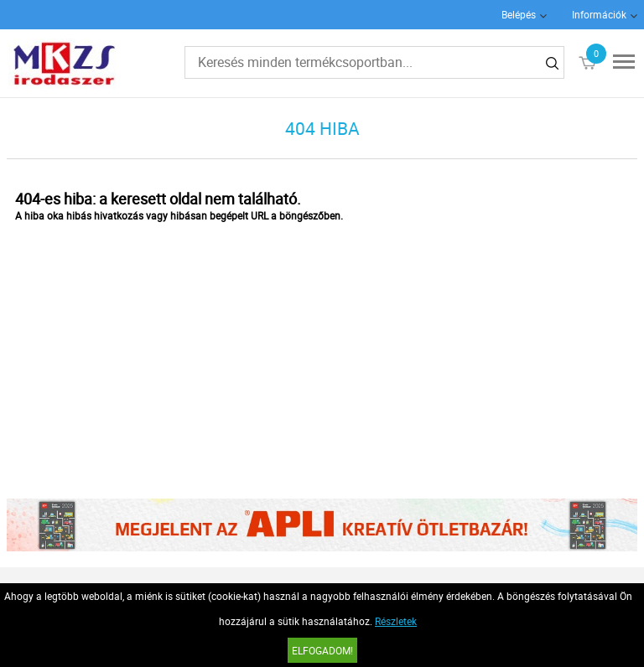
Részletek (396, 621)
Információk (599, 14)
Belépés (519, 14)
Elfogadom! (322, 650)
